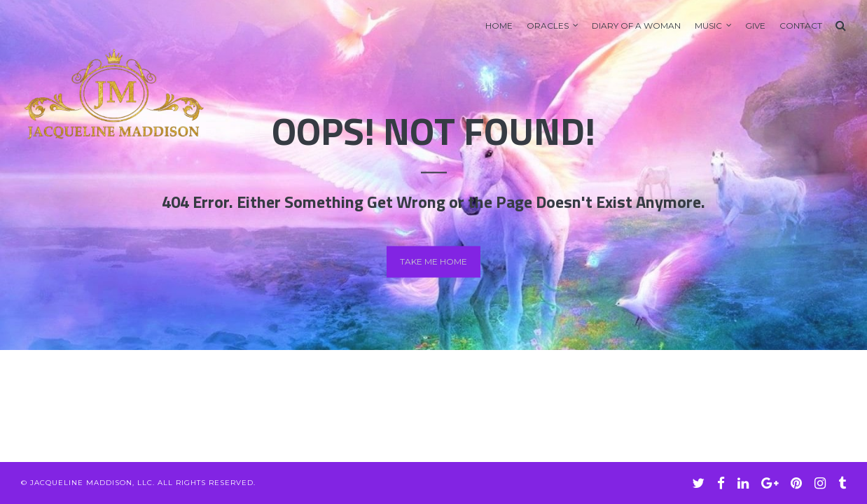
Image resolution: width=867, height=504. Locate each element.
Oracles (548, 26)
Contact (801, 26)
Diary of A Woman (636, 26)
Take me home (433, 261)
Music (708, 26)
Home (499, 26)
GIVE (755, 26)
